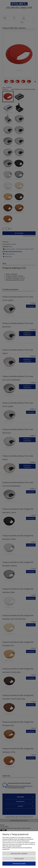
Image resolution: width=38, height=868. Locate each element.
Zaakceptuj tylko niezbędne (19, 853)
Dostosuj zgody (19, 858)
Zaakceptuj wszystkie (19, 864)
